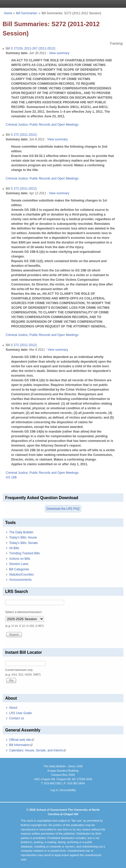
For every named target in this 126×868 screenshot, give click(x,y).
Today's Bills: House (23, 537)
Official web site (22, 740)
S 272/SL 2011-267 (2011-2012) (33, 48)
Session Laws (19, 564)
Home (8, 13)
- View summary (58, 53)
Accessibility (68, 790)
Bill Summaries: (27, 13)
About (13, 708)
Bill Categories (19, 569)
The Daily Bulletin (21, 532)
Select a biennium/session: (24, 612)
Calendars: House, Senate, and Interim (38, 750)
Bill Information (21, 745)
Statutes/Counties (21, 575)
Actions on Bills (20, 559)
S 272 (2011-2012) (24, 135)
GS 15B (11, 477)
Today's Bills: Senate (23, 543)
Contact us (16, 718)
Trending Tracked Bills (24, 553)
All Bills (14, 548)
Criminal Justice (17, 125)
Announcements (20, 580)
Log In (54, 790)
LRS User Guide (20, 713)
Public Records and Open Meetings (54, 125)
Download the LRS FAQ (63, 509)
